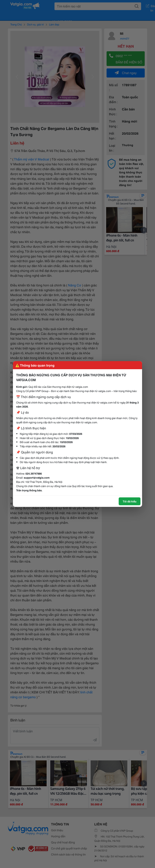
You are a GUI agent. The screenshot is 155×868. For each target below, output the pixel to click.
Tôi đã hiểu (130, 501)
